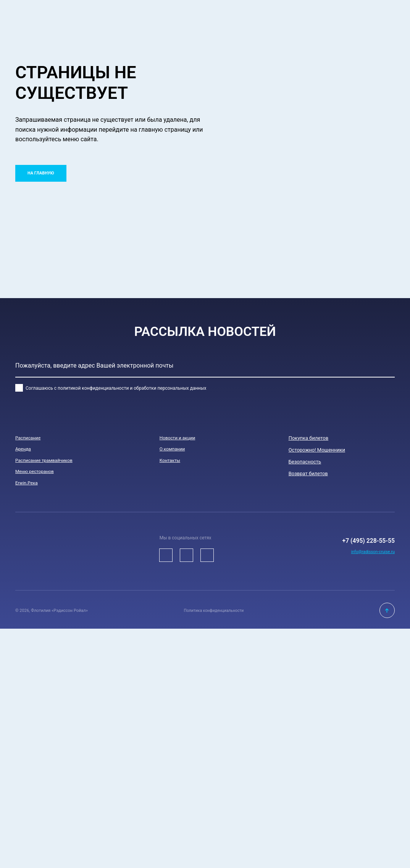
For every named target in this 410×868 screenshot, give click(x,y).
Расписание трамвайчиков (47, 462)
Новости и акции (179, 438)
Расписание (29, 438)
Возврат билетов (308, 474)
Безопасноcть (305, 462)
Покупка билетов (308, 438)
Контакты (171, 462)
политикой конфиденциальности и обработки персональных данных (132, 388)
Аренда (24, 450)
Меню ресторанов (36, 474)
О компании (174, 450)
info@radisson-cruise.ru (370, 562)
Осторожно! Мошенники (317, 450)
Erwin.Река (28, 485)
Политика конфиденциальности (214, 614)
